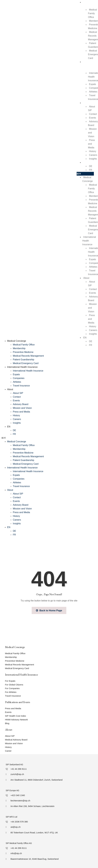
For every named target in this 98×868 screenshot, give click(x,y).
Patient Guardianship (23, 360)
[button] (85, 174)
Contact (93, 114)
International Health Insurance (88, 66)
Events (93, 118)
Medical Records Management (28, 356)
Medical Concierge (88, 179)
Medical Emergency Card (26, 363)
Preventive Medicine (23, 352)
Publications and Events (18, 702)
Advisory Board (93, 123)
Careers (17, 419)
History (93, 151)
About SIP (92, 108)
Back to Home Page (49, 611)
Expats (93, 84)
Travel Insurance (21, 386)
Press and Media (91, 144)
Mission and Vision (22, 408)
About (85, 103)
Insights (93, 159)
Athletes (17, 382)
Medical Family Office (92, 13)
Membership (19, 348)
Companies (19, 378)
